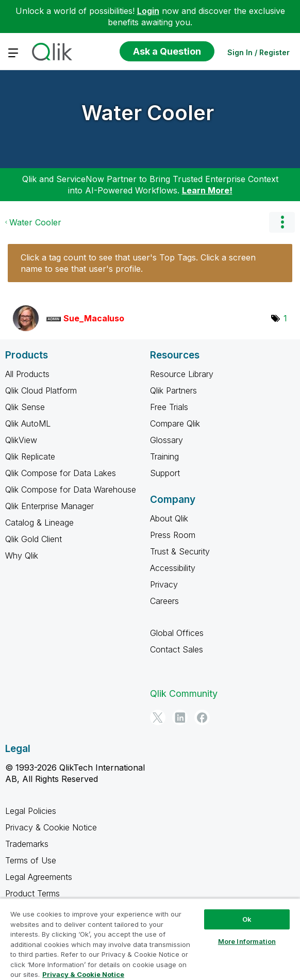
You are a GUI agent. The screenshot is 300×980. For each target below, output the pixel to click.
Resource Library (182, 374)
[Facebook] (202, 717)
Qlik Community (184, 693)
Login (148, 11)
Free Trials (169, 407)
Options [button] (282, 222)
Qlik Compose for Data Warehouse (71, 489)
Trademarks (27, 844)
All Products (27, 374)
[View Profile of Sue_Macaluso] (94, 318)
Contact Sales (177, 649)
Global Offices (177, 633)
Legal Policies (31, 811)
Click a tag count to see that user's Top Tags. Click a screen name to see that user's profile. (138, 263)
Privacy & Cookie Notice (51, 827)
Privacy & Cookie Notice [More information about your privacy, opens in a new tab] (83, 974)
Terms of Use (31, 860)
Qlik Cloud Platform (41, 390)
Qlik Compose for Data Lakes (61, 473)
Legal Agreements (39, 877)
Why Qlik (22, 556)
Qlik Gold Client (34, 539)
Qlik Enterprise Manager (49, 506)
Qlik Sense (25, 407)
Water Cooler (148, 113)
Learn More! (207, 190)
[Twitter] (158, 717)
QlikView (21, 440)
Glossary (166, 440)
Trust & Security (180, 551)
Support (165, 473)
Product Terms (32, 893)
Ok (247, 919)
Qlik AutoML (28, 423)
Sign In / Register (259, 52)
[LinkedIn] (180, 717)
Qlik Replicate (30, 456)
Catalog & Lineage (39, 522)
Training (164, 456)
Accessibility (173, 568)
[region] (150, 939)
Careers (164, 601)
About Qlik (169, 518)
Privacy (164, 584)
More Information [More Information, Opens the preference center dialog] (247, 941)
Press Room (173, 535)
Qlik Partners (173, 390)
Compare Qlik (175, 423)
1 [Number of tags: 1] (285, 318)
